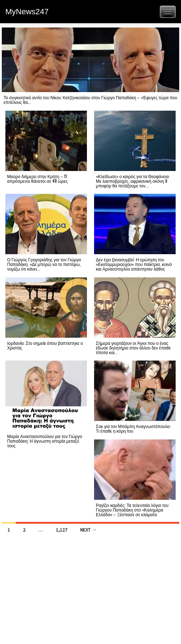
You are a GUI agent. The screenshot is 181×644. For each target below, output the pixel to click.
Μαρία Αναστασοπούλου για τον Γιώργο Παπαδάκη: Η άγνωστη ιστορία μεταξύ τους (45, 441)
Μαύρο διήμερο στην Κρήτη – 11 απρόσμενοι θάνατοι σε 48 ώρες (37, 178)
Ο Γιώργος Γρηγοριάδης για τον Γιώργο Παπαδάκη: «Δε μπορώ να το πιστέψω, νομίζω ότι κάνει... (44, 264)
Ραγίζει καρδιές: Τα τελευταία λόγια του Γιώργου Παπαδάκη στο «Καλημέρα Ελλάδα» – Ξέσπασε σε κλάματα (132, 510)
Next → (88, 530)
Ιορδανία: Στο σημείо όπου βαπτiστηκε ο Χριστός (45, 345)
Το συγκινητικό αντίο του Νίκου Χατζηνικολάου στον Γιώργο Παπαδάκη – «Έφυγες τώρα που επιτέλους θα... (90, 100)
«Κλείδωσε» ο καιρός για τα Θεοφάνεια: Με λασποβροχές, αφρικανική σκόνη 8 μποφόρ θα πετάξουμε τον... (133, 181)
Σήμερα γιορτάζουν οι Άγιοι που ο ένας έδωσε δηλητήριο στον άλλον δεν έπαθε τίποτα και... (133, 348)
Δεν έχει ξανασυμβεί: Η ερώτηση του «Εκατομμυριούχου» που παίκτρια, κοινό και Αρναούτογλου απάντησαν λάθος (134, 264)
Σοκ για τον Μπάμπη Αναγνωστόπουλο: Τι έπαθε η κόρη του (133, 428)
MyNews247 (27, 12)
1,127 (62, 530)
